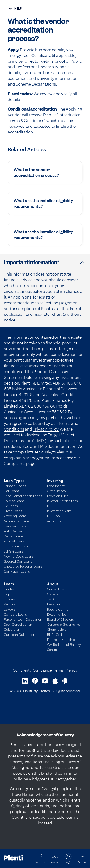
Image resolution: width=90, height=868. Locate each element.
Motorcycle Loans (17, 521)
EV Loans (11, 506)
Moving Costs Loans (19, 556)
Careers (53, 594)
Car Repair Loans (17, 571)
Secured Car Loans (18, 561)
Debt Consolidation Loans (23, 496)
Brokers (9, 599)
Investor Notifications (63, 501)
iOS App (53, 516)
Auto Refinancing (17, 531)
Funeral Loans (14, 541)
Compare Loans (15, 614)
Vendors (10, 604)
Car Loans (12, 491)
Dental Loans (14, 536)
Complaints (15, 464)
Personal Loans (15, 486)
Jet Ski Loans (14, 551)
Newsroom (54, 604)
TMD (50, 599)
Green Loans (13, 511)
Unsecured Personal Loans (23, 566)
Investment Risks (59, 511)
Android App (56, 521)
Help (7, 594)
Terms (59, 670)
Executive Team (58, 614)
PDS (50, 506)
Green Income (57, 491)
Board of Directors (60, 619)
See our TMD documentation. (50, 446)
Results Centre (58, 609)
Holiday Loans (14, 501)
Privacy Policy (46, 429)
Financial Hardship (61, 639)
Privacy (71, 670)
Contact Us (55, 589)
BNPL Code (55, 634)
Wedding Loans (15, 516)
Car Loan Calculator (19, 634)
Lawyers (10, 609)
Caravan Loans (15, 526)
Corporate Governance (64, 624)
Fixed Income (56, 486)
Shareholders (57, 629)
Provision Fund (58, 496)
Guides (9, 589)
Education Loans (16, 546)
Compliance (42, 670)
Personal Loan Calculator (23, 619)
